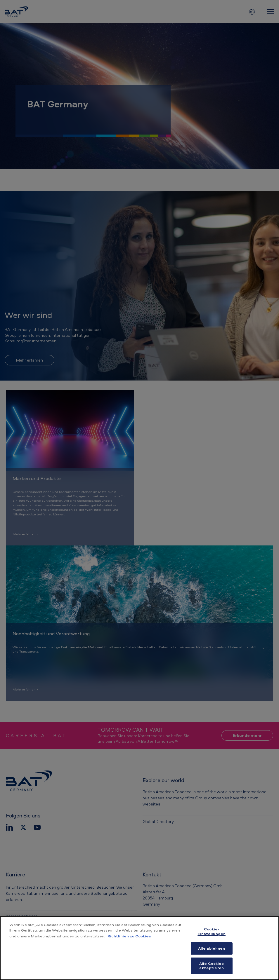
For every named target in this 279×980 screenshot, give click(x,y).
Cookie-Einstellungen (212, 931)
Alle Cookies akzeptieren (212, 966)
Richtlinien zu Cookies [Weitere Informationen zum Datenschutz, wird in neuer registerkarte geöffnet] (129, 936)
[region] (139, 948)
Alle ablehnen (212, 948)
